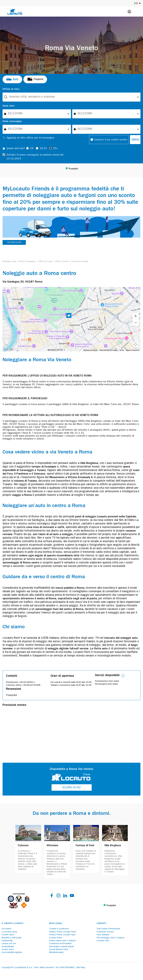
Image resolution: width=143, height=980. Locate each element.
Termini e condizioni (59, 929)
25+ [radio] (56, 149)
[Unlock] (138, 97)
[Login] (129, 12)
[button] (69, 316)
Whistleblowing (56, 952)
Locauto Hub (103, 941)
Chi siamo (6, 929)
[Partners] (19, 908)
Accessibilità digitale (12, 952)
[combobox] (71, 97)
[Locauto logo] (15, 12)
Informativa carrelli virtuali (61, 947)
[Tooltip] (4, 149)
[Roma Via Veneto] (80, 262)
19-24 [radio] (43, 149)
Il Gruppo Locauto (13, 923)
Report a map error (133, 350)
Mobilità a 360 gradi (11, 938)
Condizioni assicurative (60, 944)
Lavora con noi (9, 944)
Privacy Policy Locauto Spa (62, 935)
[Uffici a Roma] (62, 262)
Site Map (81, 968)
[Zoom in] (136, 316)
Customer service (105, 932)
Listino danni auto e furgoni (62, 941)
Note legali (56, 923)
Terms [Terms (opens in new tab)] (122, 350)
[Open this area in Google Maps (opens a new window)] (9, 349)
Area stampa (103, 935)
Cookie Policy (56, 938)
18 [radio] (32, 149)
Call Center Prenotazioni (108, 929)
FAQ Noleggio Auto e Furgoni (110, 938)
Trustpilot (12, 695)
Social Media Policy (59, 950)
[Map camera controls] (136, 344)
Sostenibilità (8, 947)
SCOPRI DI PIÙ (14, 243)
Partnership (7, 941)
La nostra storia (9, 932)
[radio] (12, 79)
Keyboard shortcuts (91, 350)
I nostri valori (8, 935)
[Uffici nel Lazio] (45, 262)
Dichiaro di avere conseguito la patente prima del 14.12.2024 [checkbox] (35, 157)
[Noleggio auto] (9, 262)
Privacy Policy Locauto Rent (62, 932)
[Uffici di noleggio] (27, 262)
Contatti (101, 923)
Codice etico (8, 950)
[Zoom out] (136, 323)
